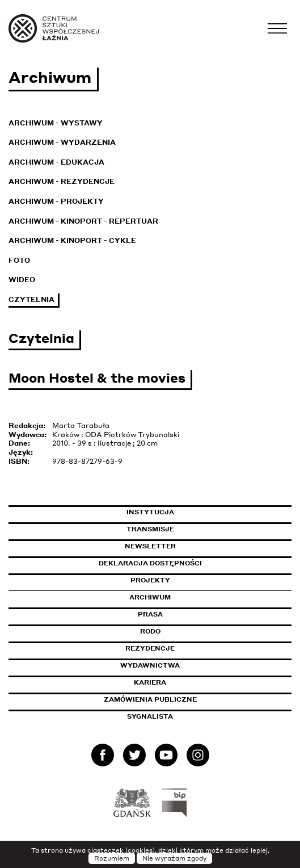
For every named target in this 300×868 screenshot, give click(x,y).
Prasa (150, 614)
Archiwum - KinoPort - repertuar (83, 221)
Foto (19, 260)
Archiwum (150, 597)
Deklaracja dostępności (150, 563)
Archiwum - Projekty (56, 201)
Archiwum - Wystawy (56, 123)
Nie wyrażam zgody (174, 858)
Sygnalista (150, 716)
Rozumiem (112, 858)
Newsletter (150, 546)
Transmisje (198, 529)
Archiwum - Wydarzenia (62, 142)
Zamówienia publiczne (176, 699)
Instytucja (150, 512)
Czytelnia (31, 299)
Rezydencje (150, 648)
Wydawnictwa (150, 665)
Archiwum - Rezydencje (62, 181)
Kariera (150, 682)
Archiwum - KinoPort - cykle (72, 240)
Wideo (22, 280)
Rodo (150, 631)
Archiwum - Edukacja (56, 162)
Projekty (150, 580)
